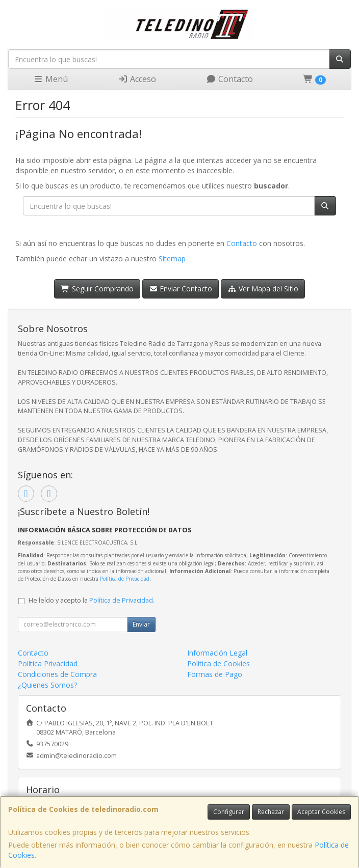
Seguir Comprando (97, 289)
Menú (50, 79)
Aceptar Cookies (321, 812)
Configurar (229, 812)
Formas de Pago (215, 674)
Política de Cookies (219, 663)
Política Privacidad (48, 663)
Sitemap (172, 259)
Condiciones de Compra (57, 674)
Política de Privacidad (125, 579)
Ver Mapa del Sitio (263, 289)
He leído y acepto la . (92, 600)
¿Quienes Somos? (47, 685)
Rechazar (271, 812)
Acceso (137, 79)
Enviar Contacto (181, 289)
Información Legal (217, 653)
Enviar (141, 624)
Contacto (229, 79)
